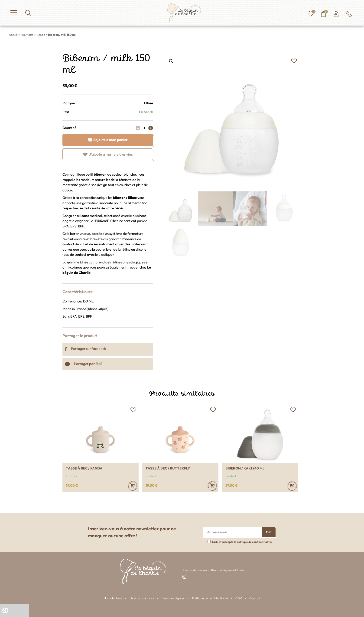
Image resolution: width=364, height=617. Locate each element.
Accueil (14, 35)
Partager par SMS (83, 364)
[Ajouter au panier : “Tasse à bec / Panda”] (133, 486)
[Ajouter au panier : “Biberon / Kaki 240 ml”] (292, 486)
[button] (294, 61)
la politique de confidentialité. (253, 542)
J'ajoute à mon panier (108, 139)
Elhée (149, 103)
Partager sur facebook (85, 349)
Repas (41, 35)
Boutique (27, 35)
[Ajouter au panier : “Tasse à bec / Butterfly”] (212, 486)
